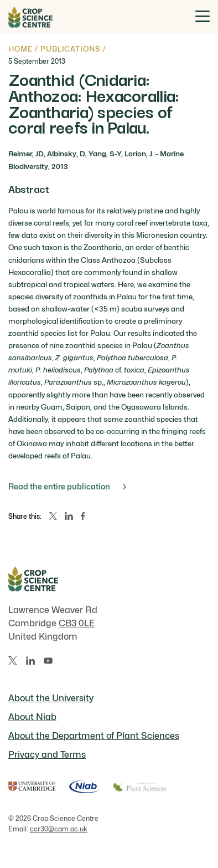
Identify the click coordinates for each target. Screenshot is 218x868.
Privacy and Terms (47, 755)
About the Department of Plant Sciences (94, 736)
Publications (70, 49)
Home (20, 49)
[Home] (30, 17)
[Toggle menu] (203, 16)
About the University (51, 698)
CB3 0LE (77, 623)
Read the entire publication (68, 486)
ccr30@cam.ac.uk (59, 829)
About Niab (32, 717)
